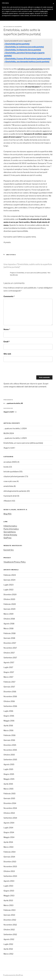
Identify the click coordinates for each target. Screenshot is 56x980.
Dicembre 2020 (10, 594)
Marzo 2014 (8, 847)
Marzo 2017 (8, 677)
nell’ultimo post (24, 69)
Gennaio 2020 (9, 609)
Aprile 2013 (8, 900)
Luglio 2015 (8, 769)
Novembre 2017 (10, 648)
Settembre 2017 (10, 658)
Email (7, 342)
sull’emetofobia (36, 69)
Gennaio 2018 (9, 638)
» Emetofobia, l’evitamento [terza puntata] (23, 50)
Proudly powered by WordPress (13, 975)
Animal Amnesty (10, 535)
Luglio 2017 (8, 667)
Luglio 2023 (9, 585)
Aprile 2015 (8, 784)
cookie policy (44, 11)
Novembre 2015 (10, 750)
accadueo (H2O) (10, 462)
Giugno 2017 (9, 672)
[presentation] (19, 369)
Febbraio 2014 (10, 852)
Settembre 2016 (10, 706)
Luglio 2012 (8, 944)
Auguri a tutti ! (9, 448)
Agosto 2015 (9, 764)
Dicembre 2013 (10, 862)
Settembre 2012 (10, 934)
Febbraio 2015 (10, 794)
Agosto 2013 (9, 881)
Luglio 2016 (8, 711)
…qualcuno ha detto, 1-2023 (15, 438)
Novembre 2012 (10, 925)
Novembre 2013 (10, 866)
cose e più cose (10, 481)
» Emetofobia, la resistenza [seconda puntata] (24, 47)
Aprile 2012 (8, 949)
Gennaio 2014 (9, 857)
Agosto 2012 (9, 939)
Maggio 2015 (9, 779)
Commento (9, 296)
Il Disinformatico (10, 526)
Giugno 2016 (9, 716)
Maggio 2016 (9, 721)
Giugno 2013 (9, 891)
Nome (7, 329)
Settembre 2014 (10, 818)
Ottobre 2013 (9, 871)
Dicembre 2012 (10, 920)
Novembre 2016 (10, 696)
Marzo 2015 (8, 789)
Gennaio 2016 (9, 740)
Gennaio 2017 (9, 687)
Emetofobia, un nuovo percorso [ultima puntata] (23, 443)
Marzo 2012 (8, 954)
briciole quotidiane (11, 472)
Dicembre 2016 (10, 692)
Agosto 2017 (9, 662)
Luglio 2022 (8, 590)
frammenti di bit (10, 496)
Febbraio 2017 (9, 682)
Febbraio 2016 (10, 735)
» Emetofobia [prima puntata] (17, 44)
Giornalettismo (10, 532)
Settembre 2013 (10, 876)
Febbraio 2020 (10, 604)
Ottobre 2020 (9, 599)
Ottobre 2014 (9, 813)
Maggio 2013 (9, 896)
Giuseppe (18, 27)
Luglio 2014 (8, 828)
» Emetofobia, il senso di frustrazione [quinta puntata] (27, 59)
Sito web (7, 354)
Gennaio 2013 (9, 915)
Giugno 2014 (9, 832)
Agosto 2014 (9, 823)
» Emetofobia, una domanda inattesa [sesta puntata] (27, 62)
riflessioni (7, 501)
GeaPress (7, 538)
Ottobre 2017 (9, 653)
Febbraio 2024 (10, 575)
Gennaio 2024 (9, 580)
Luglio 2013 (8, 886)
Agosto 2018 (9, 624)
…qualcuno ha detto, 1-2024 (15, 428)
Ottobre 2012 (9, 930)
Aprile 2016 (8, 726)
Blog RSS (7, 514)
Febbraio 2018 (10, 633)
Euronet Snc (9, 550)
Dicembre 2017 (10, 643)
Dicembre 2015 (10, 745)
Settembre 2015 (10, 760)
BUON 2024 (9, 433)
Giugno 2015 (9, 774)
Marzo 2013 (8, 905)
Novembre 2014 (10, 808)
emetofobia (11, 255)
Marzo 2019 (8, 614)
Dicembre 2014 (10, 803)
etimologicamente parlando (15, 491)
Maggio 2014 (9, 837)
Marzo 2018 (8, 628)
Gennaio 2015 (9, 798)
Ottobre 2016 (9, 701)
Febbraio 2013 (10, 910)
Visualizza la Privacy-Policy (15, 562)
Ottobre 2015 (9, 755)
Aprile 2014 (8, 842)
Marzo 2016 (8, 730)
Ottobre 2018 (9, 619)
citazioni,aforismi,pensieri (14, 476)
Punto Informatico (11, 529)
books (6, 467)
